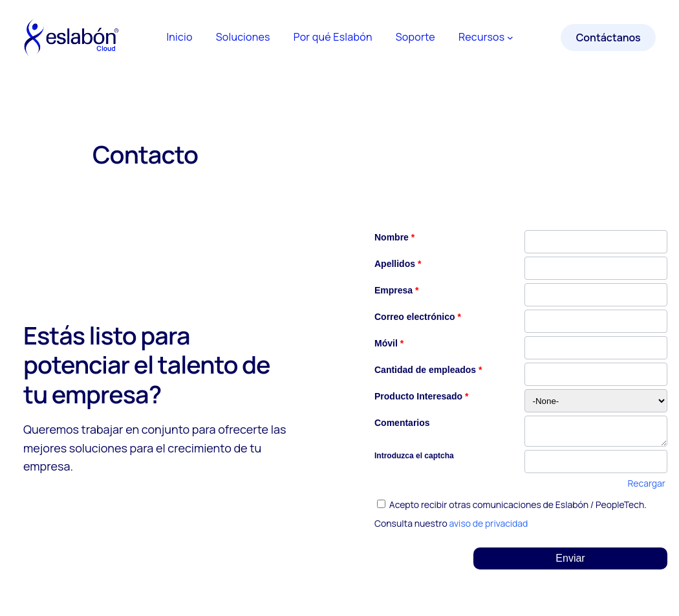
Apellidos (398, 264)
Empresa (397, 290)
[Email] (596, 321)
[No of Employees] (596, 374)
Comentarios (402, 423)
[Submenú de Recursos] (510, 37)
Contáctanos (609, 37)
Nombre (394, 237)
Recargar (647, 483)
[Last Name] (596, 268)
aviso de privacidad (489, 523)
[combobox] (596, 401)
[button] (570, 558)
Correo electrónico (418, 317)
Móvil (389, 343)
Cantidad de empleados (428, 370)
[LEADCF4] (596, 431)
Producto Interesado (421, 396)
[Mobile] (596, 348)
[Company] (596, 295)
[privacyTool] (381, 504)
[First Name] (596, 242)
